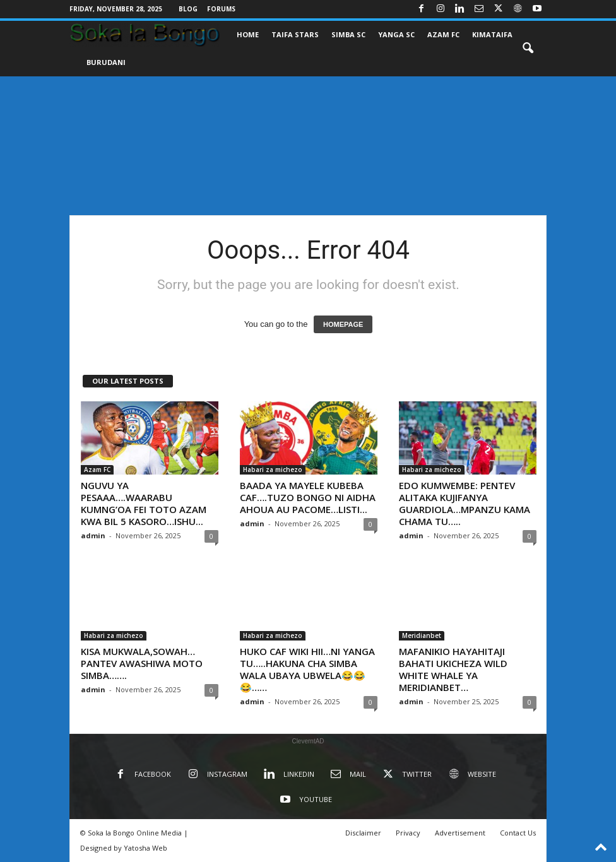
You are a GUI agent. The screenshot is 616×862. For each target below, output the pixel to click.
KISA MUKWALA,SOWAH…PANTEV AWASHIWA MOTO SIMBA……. (142, 663)
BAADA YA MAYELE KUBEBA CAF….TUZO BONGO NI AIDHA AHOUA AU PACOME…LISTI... (308, 497)
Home (248, 34)
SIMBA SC (348, 34)
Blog (188, 9)
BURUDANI (106, 62)
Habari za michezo (273, 469)
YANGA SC (396, 34)
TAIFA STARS (295, 34)
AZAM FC (443, 34)
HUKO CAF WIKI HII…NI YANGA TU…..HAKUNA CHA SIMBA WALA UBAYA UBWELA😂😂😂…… (307, 669)
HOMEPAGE (343, 324)
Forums (221, 9)
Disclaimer (363, 833)
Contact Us (518, 833)
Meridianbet (422, 635)
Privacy (408, 833)
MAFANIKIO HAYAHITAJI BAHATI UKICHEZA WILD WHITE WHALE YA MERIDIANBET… (453, 669)
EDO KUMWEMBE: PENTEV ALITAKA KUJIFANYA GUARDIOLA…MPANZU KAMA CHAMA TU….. (465, 503)
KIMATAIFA (492, 34)
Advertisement (460, 833)
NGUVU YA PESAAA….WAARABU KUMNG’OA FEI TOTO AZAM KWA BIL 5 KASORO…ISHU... (144, 503)
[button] (528, 49)
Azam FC (97, 469)
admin (93, 535)
